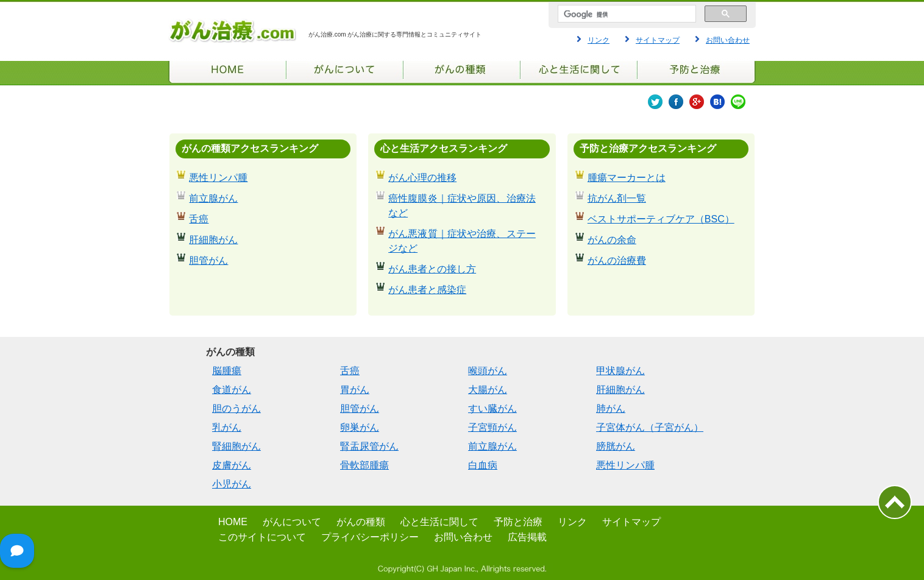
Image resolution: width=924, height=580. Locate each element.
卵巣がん (360, 427)
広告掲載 (527, 537)
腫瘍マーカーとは (627, 178)
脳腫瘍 (227, 371)
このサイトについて (262, 537)
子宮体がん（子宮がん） (650, 427)
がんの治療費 (617, 260)
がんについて (292, 522)
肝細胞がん (213, 240)
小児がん (232, 484)
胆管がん (208, 260)
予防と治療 (518, 522)
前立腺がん (213, 198)
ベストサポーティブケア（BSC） (661, 219)
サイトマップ (658, 40)
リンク (599, 40)
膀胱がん (616, 446)
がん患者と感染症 (427, 290)
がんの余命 (612, 240)
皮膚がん (232, 465)
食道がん (232, 390)
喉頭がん (488, 371)
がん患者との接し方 (432, 269)
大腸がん (488, 390)
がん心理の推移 (422, 178)
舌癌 (199, 219)
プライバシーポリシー (370, 537)
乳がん (227, 427)
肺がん (611, 408)
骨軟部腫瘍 (364, 465)
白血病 (483, 465)
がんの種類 (361, 522)
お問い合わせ (728, 40)
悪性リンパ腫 (218, 178)
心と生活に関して (439, 522)
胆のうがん (236, 408)
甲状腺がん (620, 371)
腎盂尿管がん (369, 446)
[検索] (626, 15)
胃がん (355, 390)
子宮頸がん (492, 427)
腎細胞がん (236, 446)
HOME (233, 522)
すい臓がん (492, 408)
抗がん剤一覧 (617, 198)
